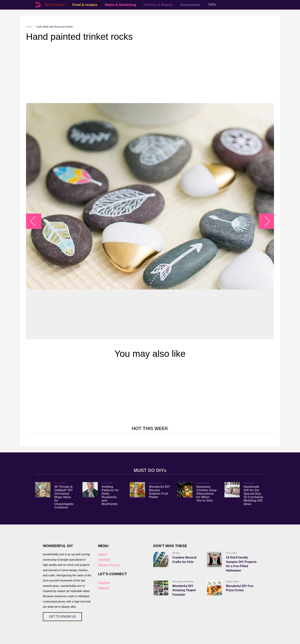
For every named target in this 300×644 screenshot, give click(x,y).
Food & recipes (85, 5)
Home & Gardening (120, 5)
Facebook (104, 583)
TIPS (212, 5)
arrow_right (265, 221)
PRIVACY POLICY (109, 565)
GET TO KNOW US (62, 617)
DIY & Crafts (55, 5)
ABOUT (103, 555)
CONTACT (104, 560)
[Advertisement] (141, 72)
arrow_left (36, 221)
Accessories (190, 5)
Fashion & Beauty (158, 5)
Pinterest (103, 588)
